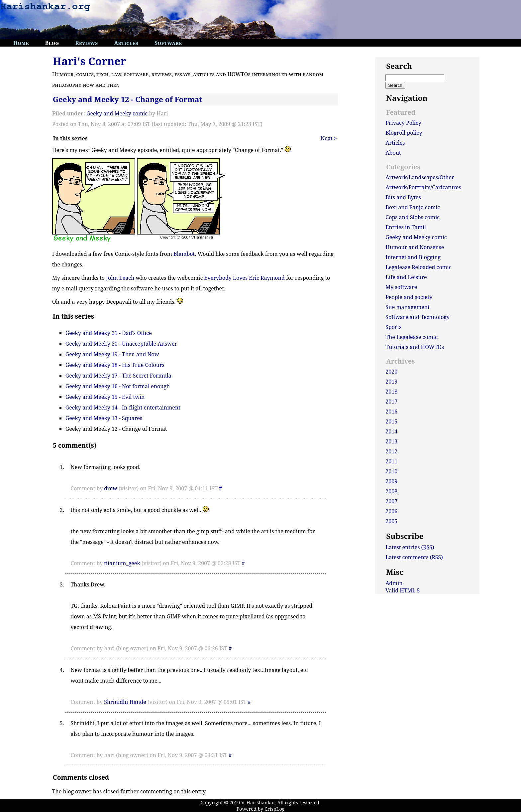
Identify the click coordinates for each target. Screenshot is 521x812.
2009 (391, 481)
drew (111, 488)
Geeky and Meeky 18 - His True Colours (115, 365)
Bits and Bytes (403, 197)
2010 (391, 471)
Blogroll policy (404, 133)
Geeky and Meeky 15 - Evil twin (105, 397)
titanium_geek (122, 563)
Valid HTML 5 (403, 590)
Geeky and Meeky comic (117, 113)
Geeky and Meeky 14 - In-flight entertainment (123, 407)
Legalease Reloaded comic (418, 267)
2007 (391, 501)
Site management (407, 307)
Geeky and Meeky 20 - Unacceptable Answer (121, 344)
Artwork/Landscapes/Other (420, 177)
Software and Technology (417, 317)
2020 (391, 372)
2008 (391, 491)
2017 (391, 402)
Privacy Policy (403, 123)
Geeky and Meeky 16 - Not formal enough (118, 386)
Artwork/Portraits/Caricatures (423, 187)
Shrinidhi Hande (125, 702)
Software (168, 43)
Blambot (184, 254)
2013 (391, 441)
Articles (126, 43)
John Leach (120, 278)
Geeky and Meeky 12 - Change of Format (128, 99)
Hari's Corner (90, 61)
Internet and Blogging (413, 257)
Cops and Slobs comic (413, 217)
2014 (391, 431)
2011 (391, 461)
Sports (393, 327)
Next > (329, 138)
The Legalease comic (412, 337)
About (393, 153)
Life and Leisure (406, 277)
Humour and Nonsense (415, 247)
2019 (391, 382)
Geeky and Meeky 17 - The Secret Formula (118, 376)
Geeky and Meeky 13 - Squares (104, 418)
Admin (394, 583)
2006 (391, 511)
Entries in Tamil (406, 227)
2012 (391, 451)
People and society (409, 297)
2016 (391, 411)
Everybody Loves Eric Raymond (245, 278)
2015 (391, 421)
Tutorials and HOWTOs (415, 347)
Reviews (86, 43)
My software (401, 287)
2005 (391, 521)
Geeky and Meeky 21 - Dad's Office (109, 333)
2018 (391, 392)
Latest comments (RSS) (414, 557)
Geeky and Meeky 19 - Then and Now (112, 354)
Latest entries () (410, 547)
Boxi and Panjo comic (413, 207)
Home (21, 43)
